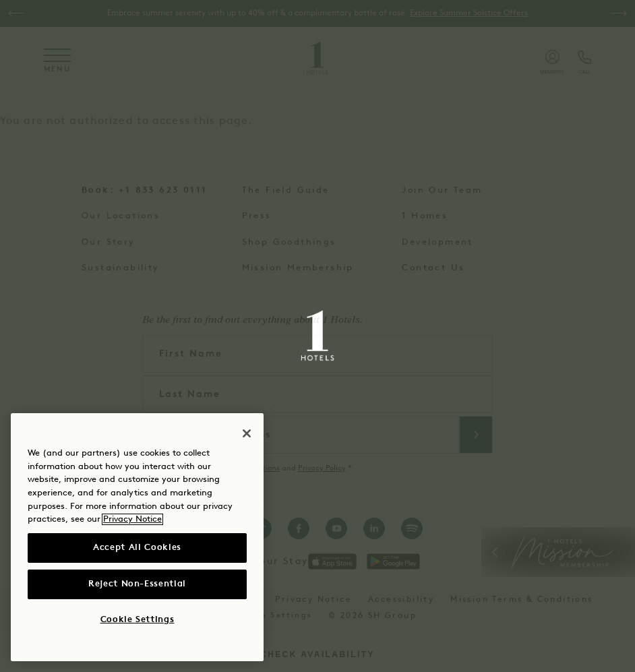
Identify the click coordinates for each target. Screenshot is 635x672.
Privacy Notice (132, 519)
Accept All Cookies (137, 548)
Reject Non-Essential (137, 584)
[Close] (247, 433)
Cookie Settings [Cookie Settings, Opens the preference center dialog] (138, 620)
